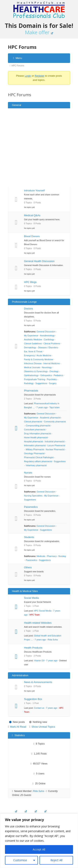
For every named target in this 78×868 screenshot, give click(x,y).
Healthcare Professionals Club (39, 10)
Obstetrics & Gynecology (36, 371)
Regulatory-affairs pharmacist (38, 461)
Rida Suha (53, 640)
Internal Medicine (52, 363)
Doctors (28, 309)
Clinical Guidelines (33, 343)
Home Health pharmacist (36, 437)
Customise (20, 860)
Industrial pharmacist (55, 441)
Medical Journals (32, 367)
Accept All (39, 849)
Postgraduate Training (35, 379)
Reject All (56, 860)
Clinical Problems (52, 343)
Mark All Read (18, 727)
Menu (18, 58)
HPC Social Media (43, 611)
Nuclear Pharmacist (55, 449)
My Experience (31, 336)
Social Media (31, 598)
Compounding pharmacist (38, 426)
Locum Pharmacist (56, 445)
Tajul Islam (54, 407)
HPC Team (35, 615)
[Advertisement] (37, 148)
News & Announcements (38, 682)
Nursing (62, 556)
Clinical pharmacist (33, 422)
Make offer (39, 32)
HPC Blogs (30, 282)
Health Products (33, 648)
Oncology (54, 371)
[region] (39, 841)
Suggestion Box (33, 699)
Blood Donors (32, 236)
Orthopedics (46, 375)
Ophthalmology (31, 375)
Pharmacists (31, 391)
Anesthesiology (47, 336)
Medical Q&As (32, 215)
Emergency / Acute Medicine (38, 355)
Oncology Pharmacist (34, 453)
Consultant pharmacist (35, 430)
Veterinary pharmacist (36, 465)
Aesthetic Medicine (33, 340)
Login (28, 76)
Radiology (29, 383)
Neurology (47, 367)
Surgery (53, 383)
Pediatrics (58, 375)
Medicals (41, 556)
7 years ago (42, 407)
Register (39, 76)
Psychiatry (52, 379)
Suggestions (41, 383)
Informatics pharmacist (35, 445)
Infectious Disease (33, 363)
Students (29, 537)
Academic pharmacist (50, 418)
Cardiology (49, 340)
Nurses (28, 473)
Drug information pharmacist (38, 434)
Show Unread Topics (43, 727)
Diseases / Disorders (48, 347)
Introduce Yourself (34, 190)
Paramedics (31, 507)
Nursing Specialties (33, 496)
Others (28, 567)
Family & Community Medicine (39, 359)
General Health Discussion (39, 261)
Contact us (39, 708)
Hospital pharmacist (33, 441)
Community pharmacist (55, 422)
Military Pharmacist (35, 449)
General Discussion (46, 332)
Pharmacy (52, 556)
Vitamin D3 (39, 661)
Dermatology (30, 347)
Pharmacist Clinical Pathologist (39, 457)
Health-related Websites (38, 623)
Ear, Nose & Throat (33, 351)
